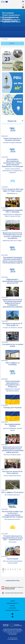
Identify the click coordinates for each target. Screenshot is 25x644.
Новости (6, 39)
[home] (2, 39)
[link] (22, 121)
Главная (13, 601)
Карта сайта (12, 608)
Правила (12, 606)
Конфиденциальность (12, 603)
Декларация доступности (12, 610)
